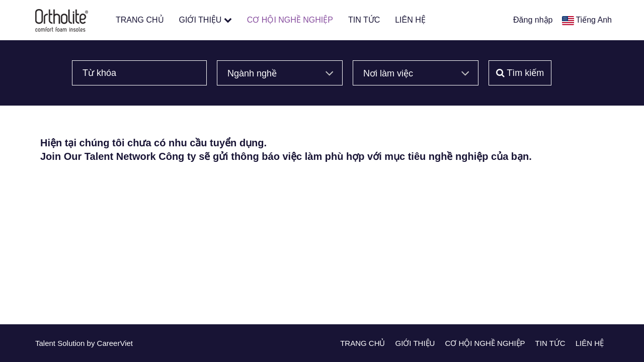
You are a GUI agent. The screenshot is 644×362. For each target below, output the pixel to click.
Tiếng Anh (594, 20)
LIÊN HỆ (410, 20)
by (92, 343)
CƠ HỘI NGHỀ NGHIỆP (290, 20)
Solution (72, 343)
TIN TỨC (364, 20)
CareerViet (115, 343)
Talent (46, 343)
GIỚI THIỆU (206, 20)
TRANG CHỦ (140, 20)
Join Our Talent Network (98, 156)
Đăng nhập (533, 20)
